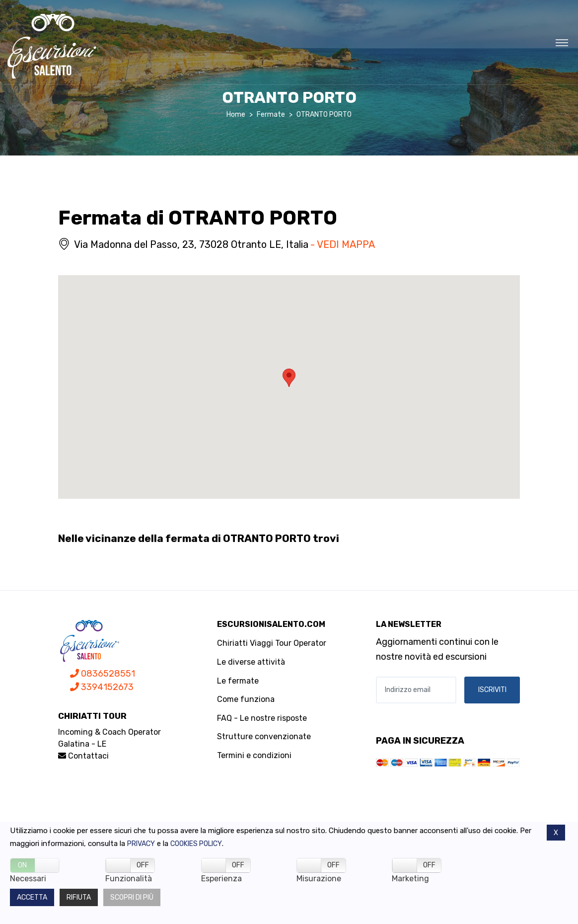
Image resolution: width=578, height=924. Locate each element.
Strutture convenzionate (264, 736)
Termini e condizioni (254, 755)
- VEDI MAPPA (343, 244)
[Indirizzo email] (416, 690)
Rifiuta (79, 897)
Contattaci (83, 756)
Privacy (141, 844)
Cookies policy (196, 844)
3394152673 (102, 687)
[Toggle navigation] (562, 42)
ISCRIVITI (492, 690)
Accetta (32, 897)
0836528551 (103, 674)
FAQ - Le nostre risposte (262, 718)
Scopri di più (132, 897)
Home (236, 115)
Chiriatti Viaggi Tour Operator (272, 643)
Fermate (271, 115)
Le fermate (238, 681)
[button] (289, 378)
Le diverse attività (251, 662)
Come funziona (246, 699)
